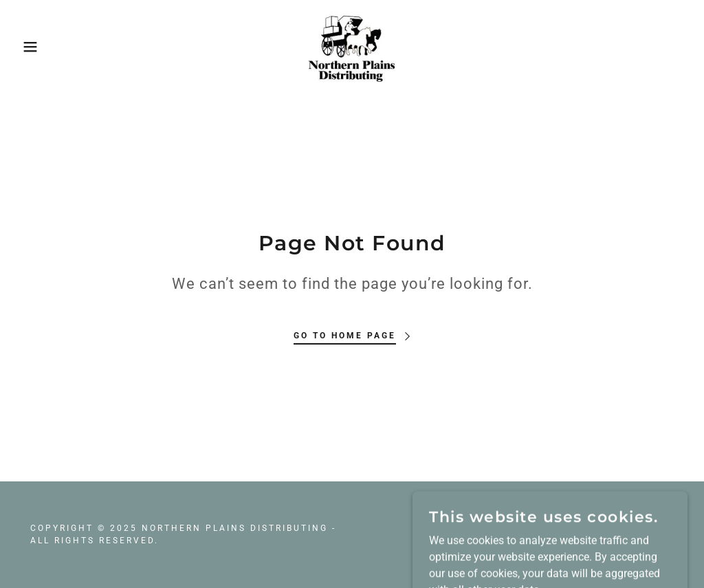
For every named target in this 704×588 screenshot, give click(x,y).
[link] (352, 46)
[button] (35, 47)
